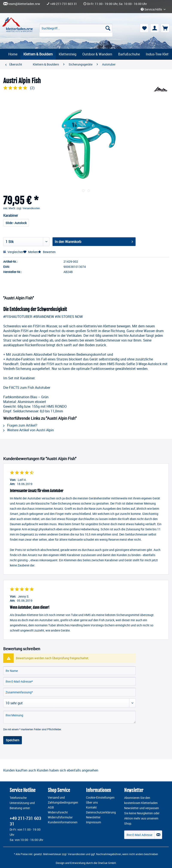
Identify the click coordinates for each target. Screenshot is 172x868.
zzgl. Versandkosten (28, 208)
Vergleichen (13, 252)
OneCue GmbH (107, 863)
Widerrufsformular (60, 817)
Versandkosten (76, 854)
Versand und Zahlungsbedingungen (63, 800)
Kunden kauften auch (20, 770)
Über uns (92, 802)
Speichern (13, 740)
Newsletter (93, 817)
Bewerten (47, 252)
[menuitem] (76, 30)
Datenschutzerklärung (101, 812)
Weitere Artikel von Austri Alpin (29, 430)
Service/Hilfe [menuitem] (152, 9)
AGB (51, 807)
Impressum (94, 822)
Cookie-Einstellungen (100, 798)
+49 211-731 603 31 (64, 4)
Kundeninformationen (63, 822)
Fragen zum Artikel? (20, 425)
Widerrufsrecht (58, 812)
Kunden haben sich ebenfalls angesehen (68, 770)
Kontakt (91, 807)
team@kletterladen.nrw (24, 4)
